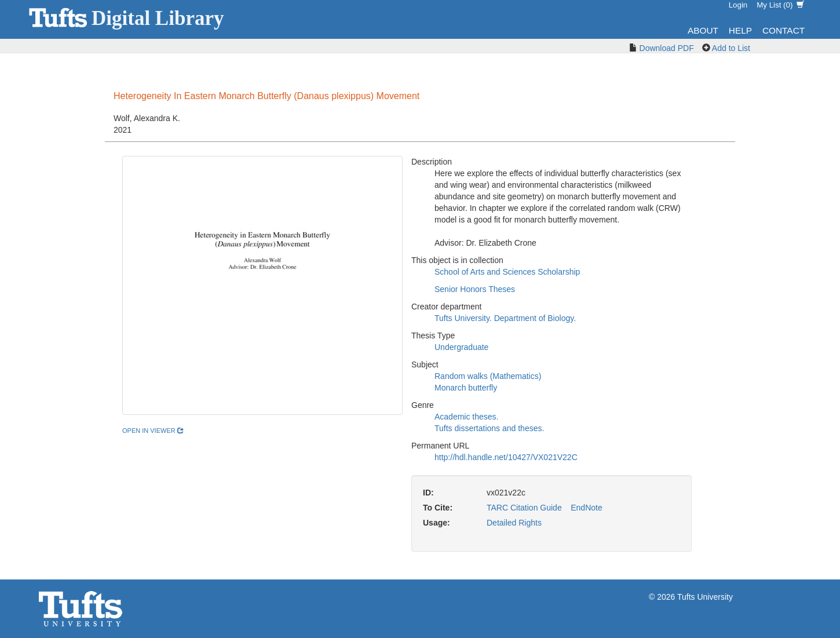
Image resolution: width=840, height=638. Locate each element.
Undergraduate (461, 347)
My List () (780, 5)
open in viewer (153, 431)
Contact (784, 30)
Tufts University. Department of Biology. (505, 318)
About (703, 30)
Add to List (731, 48)
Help (740, 30)
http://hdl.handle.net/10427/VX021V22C (506, 457)
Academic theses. (467, 417)
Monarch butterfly (466, 388)
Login (738, 5)
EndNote (586, 508)
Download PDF (667, 48)
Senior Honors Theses (475, 289)
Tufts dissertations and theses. (489, 428)
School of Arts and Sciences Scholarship (507, 272)
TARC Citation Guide (524, 508)
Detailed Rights (514, 523)
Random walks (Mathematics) (488, 376)
